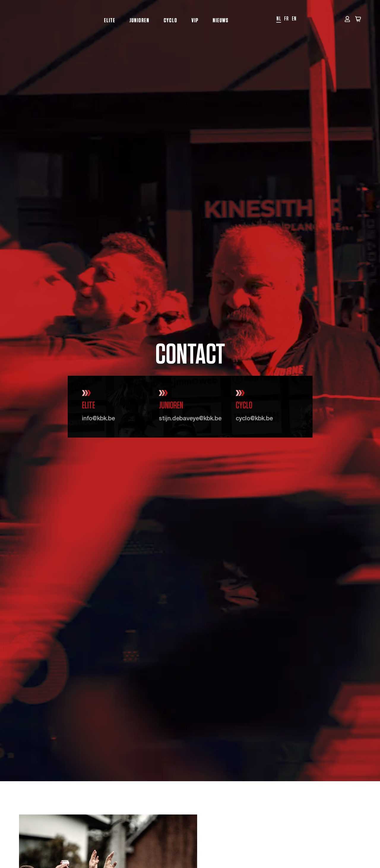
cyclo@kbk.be (254, 419)
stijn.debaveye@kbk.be (190, 419)
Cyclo (170, 21)
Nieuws (220, 21)
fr (286, 19)
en (294, 19)
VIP (195, 21)
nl (279, 19)
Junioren (139, 21)
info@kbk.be (98, 419)
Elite (110, 21)
